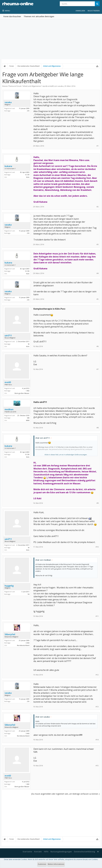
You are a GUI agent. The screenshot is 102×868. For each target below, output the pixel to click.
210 (28, 111)
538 (28, 418)
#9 (98, 503)
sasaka (60, 86)
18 (29, 344)
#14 (97, 740)
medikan (9, 409)
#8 (98, 428)
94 (29, 594)
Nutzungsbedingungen (61, 852)
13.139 (27, 175)
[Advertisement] (51, 39)
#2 (98, 207)
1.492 (28, 391)
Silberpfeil (10, 634)
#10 (97, 547)
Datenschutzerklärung (84, 852)
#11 (97, 616)
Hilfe (46, 852)
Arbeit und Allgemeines (32, 86)
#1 (98, 146)
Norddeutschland (23, 645)
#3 (98, 244)
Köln (28, 177)
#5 (98, 299)
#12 (97, 675)
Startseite (27, 852)
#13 (97, 707)
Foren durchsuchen (12, 16)
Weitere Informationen (56, 864)
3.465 (28, 643)
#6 (98, 346)
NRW (28, 420)
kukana (8, 166)
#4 (98, 273)
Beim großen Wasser (22, 393)
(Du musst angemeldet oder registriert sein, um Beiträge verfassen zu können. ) (65, 794)
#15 (97, 766)
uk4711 (8, 336)
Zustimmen (42, 864)
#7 (98, 369)
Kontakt (38, 852)
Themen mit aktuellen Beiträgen (39, 16)
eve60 (8, 382)
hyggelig (9, 586)
